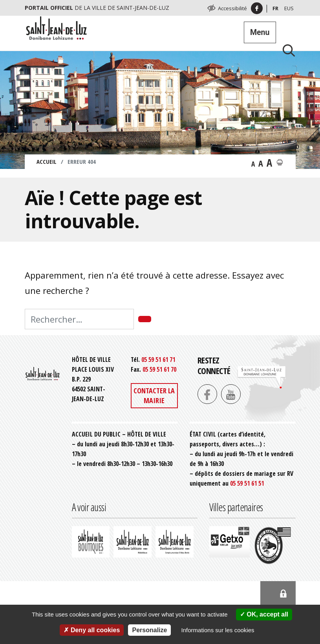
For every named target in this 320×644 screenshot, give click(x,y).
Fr (275, 8)
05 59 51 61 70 (159, 369)
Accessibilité (232, 8)
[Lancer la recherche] (286, 50)
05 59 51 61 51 (247, 483)
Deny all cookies (92, 630)
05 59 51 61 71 (158, 360)
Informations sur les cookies (218, 630)
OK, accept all (264, 614)
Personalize (149, 630)
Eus (289, 8)
